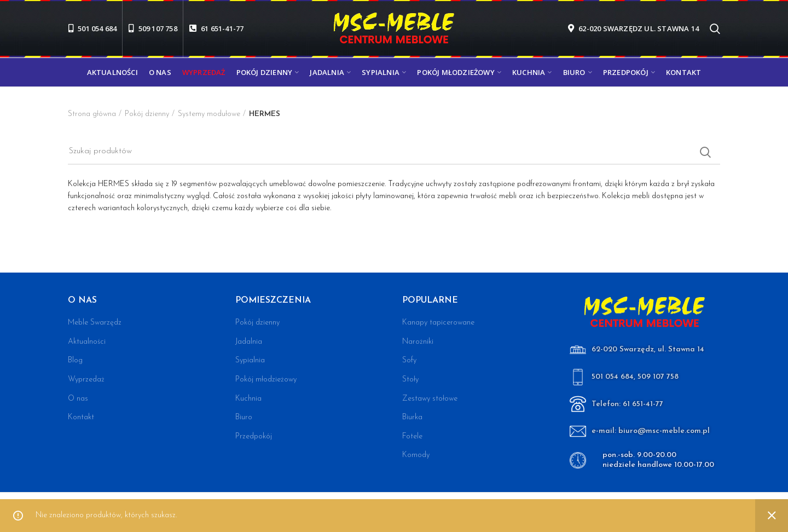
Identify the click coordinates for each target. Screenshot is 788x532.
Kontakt (81, 417)
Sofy (409, 360)
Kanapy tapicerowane (438, 323)
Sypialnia (250, 360)
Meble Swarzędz (95, 323)
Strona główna (92, 114)
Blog (75, 360)
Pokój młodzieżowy (266, 380)
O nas (78, 399)
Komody (416, 455)
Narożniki (418, 342)
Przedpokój (254, 436)
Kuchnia (248, 399)
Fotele (412, 436)
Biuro (244, 417)
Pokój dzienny (147, 114)
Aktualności (87, 342)
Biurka (412, 417)
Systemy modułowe (209, 114)
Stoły (410, 380)
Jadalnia (249, 342)
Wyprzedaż (86, 380)
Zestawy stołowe (430, 399)
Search (705, 152)
